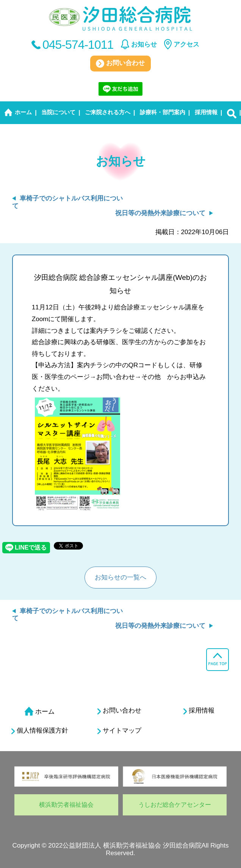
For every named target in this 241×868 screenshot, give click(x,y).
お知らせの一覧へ (121, 577)
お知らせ (144, 44)
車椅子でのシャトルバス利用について (67, 615)
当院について (58, 112)
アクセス (186, 44)
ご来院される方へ (108, 112)
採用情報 (206, 112)
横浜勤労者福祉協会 (66, 805)
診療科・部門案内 (163, 112)
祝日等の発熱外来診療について (160, 213)
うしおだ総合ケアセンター (175, 805)
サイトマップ (119, 731)
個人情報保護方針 (40, 731)
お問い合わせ (120, 64)
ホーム (23, 112)
